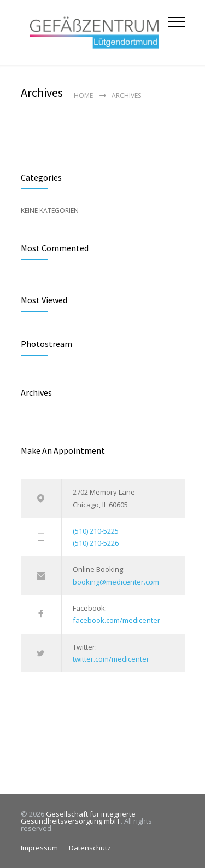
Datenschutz (90, 848)
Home (83, 96)
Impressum (39, 848)
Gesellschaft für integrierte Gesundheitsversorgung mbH (78, 817)
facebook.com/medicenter (116, 620)
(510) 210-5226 (96, 543)
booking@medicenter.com (116, 582)
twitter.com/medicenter (111, 659)
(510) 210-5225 (96, 531)
